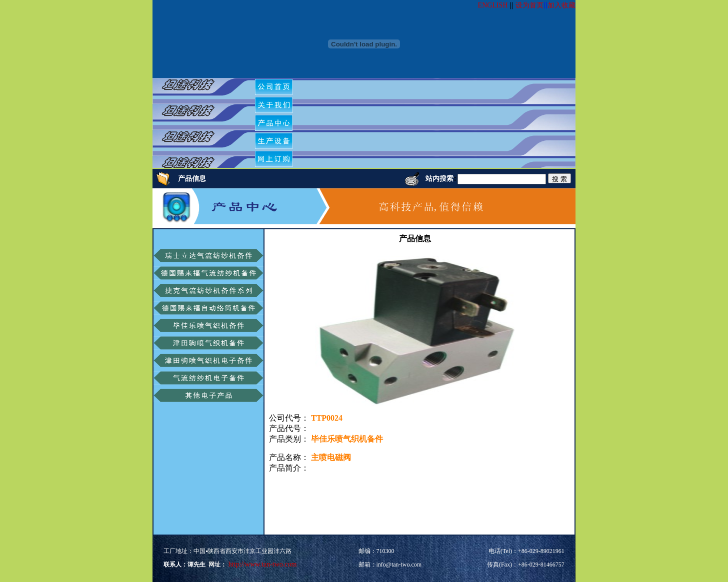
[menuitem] (274, 87)
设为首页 (529, 5)
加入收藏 (561, 5)
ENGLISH (493, 5)
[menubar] (277, 123)
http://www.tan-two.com (261, 564)
